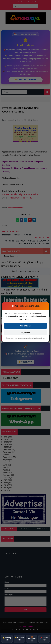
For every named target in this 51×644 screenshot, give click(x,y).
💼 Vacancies (32, 639)
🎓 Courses (19, 639)
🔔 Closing (7, 639)
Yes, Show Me (26, 326)
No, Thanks (26, 333)
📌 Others (44, 639)
